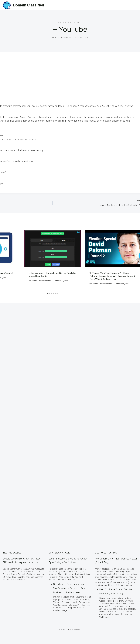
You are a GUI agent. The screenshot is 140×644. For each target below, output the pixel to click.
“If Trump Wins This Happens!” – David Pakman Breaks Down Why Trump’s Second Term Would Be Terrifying (112, 276)
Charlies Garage (59, 553)
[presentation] (53, 248)
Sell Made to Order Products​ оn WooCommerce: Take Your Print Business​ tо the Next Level (69, 588)
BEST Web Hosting (106, 553)
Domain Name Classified (64, 38)
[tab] (48, 294)
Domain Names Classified (70, 23)
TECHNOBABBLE (12, 553)
